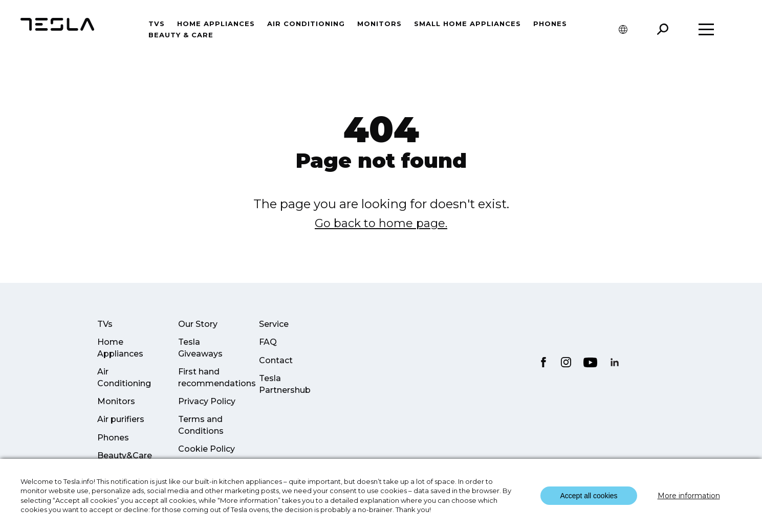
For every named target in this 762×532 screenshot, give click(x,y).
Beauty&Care (125, 456)
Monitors (379, 24)
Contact (276, 360)
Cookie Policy (206, 449)
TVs (157, 24)
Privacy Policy (207, 401)
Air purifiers (121, 419)
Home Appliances (216, 24)
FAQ (268, 342)
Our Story (198, 324)
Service (274, 324)
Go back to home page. (381, 223)
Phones (550, 24)
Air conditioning (306, 24)
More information (689, 496)
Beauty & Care (181, 35)
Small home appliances (467, 24)
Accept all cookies (589, 496)
